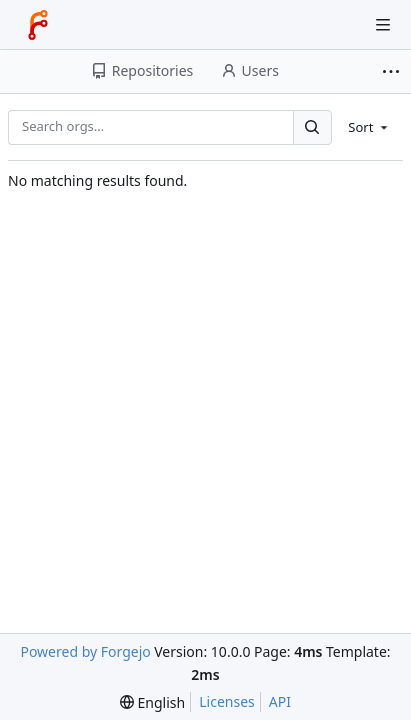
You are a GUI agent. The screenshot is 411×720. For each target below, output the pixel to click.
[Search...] (312, 127)
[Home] (38, 25)
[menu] (369, 127)
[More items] (393, 71)
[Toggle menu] (383, 25)
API (280, 701)
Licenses (227, 701)
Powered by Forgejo (85, 651)
